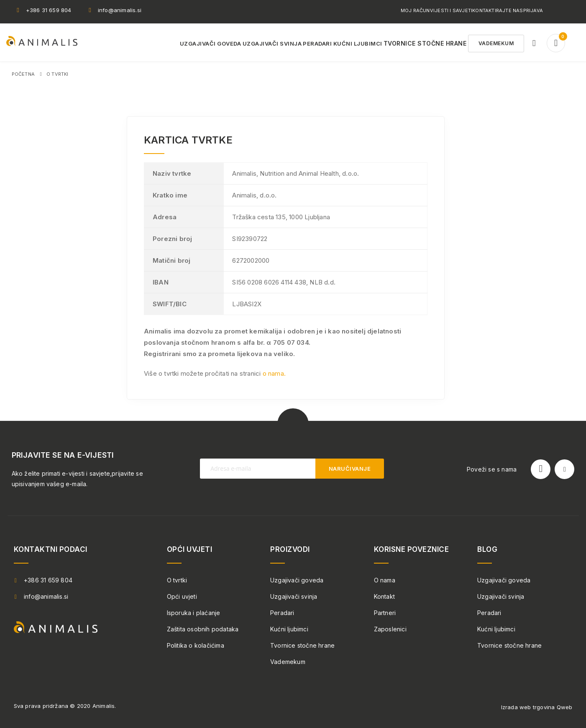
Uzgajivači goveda (297, 580)
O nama (385, 580)
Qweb (565, 707)
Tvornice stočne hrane (302, 645)
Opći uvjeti (182, 596)
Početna (23, 74)
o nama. (274, 373)
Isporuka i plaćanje (194, 613)
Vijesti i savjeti (451, 10)
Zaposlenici (390, 629)
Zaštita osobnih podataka (203, 629)
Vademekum (288, 662)
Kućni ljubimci (289, 629)
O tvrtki (177, 580)
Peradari (282, 613)
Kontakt (384, 596)
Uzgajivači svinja (294, 596)
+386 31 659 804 (49, 10)
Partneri (385, 613)
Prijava (533, 10)
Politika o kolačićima (196, 645)
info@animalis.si (120, 10)
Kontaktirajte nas (498, 10)
